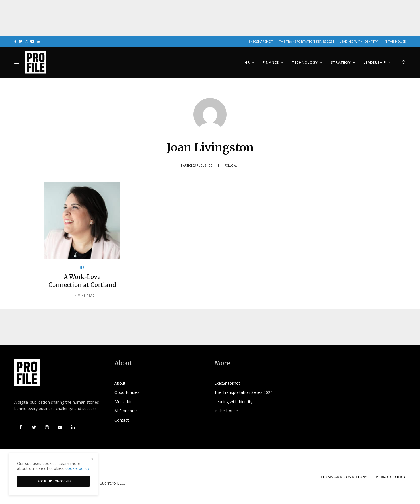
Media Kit (123, 402)
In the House (395, 41)
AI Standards (126, 411)
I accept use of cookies (53, 481)
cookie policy (77, 468)
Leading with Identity (359, 41)
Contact (122, 420)
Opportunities (127, 392)
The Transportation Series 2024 (306, 41)
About (120, 383)
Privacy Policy (391, 477)
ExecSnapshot (261, 41)
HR (82, 267)
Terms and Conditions (344, 477)
